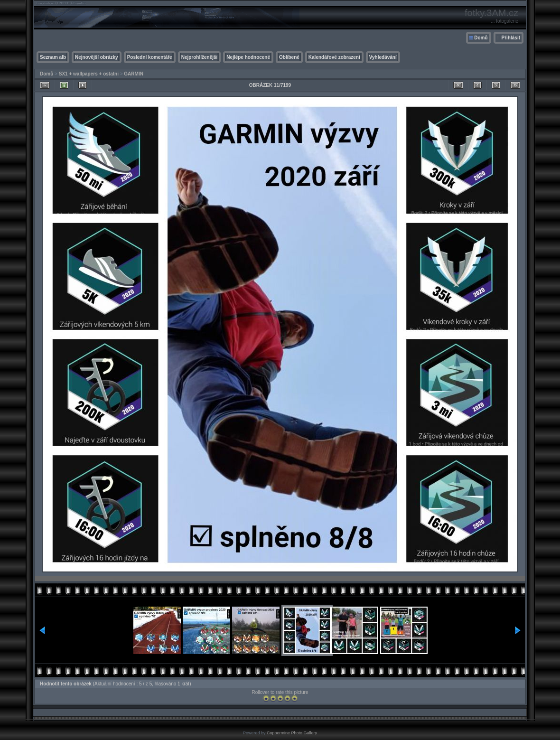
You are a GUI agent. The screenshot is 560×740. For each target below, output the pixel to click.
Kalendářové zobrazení (334, 57)
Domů (481, 38)
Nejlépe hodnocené (248, 57)
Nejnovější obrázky (97, 57)
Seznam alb (53, 57)
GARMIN (134, 74)
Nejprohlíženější (200, 57)
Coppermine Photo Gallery (292, 733)
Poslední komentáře (150, 57)
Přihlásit (511, 38)
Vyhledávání (383, 57)
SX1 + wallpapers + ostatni (89, 74)
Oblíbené (289, 57)
